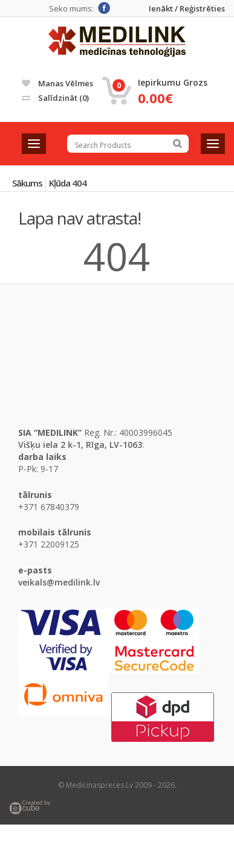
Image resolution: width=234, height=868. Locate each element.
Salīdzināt (55, 98)
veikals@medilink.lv (59, 582)
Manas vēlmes (57, 83)
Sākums (27, 183)
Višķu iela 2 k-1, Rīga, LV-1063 (80, 445)
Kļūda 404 (68, 183)
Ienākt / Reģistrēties (187, 9)
